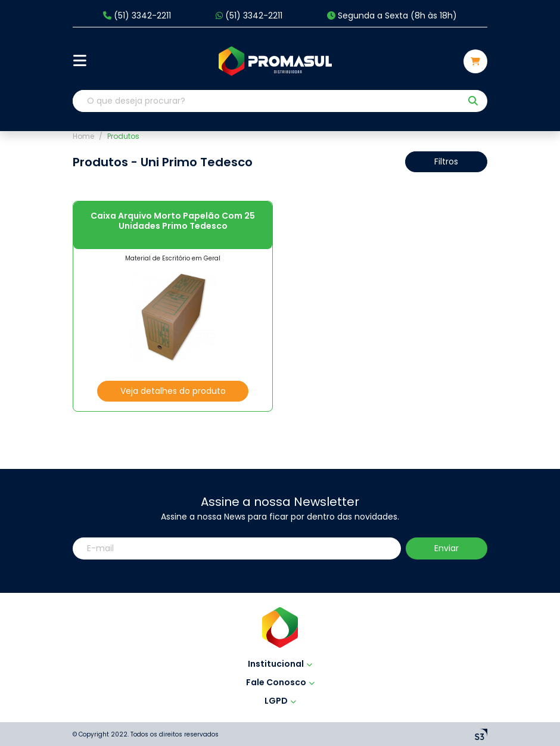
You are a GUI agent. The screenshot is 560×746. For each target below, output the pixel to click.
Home (83, 136)
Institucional (280, 664)
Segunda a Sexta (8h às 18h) (392, 16)
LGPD (280, 701)
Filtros (446, 161)
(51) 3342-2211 (137, 16)
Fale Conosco (280, 682)
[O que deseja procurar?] (267, 101)
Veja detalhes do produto (173, 391)
